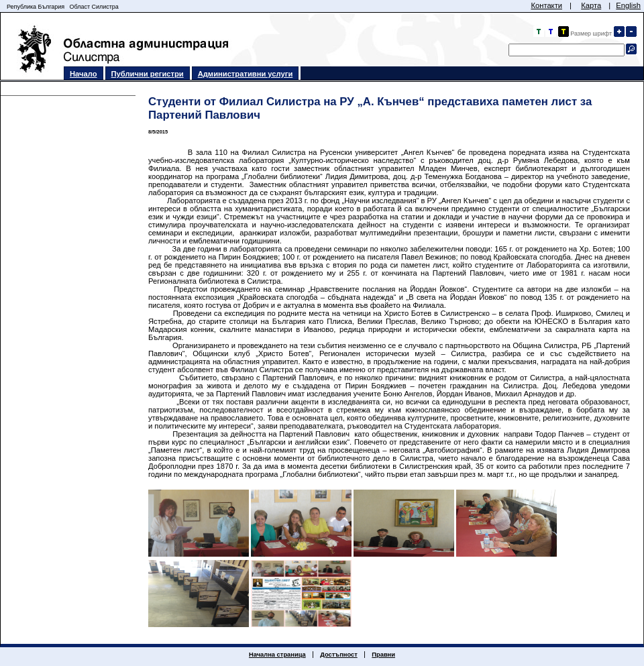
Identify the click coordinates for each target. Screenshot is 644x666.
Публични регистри (148, 74)
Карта (591, 5)
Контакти (546, 5)
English (628, 5)
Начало (84, 74)
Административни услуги (246, 74)
